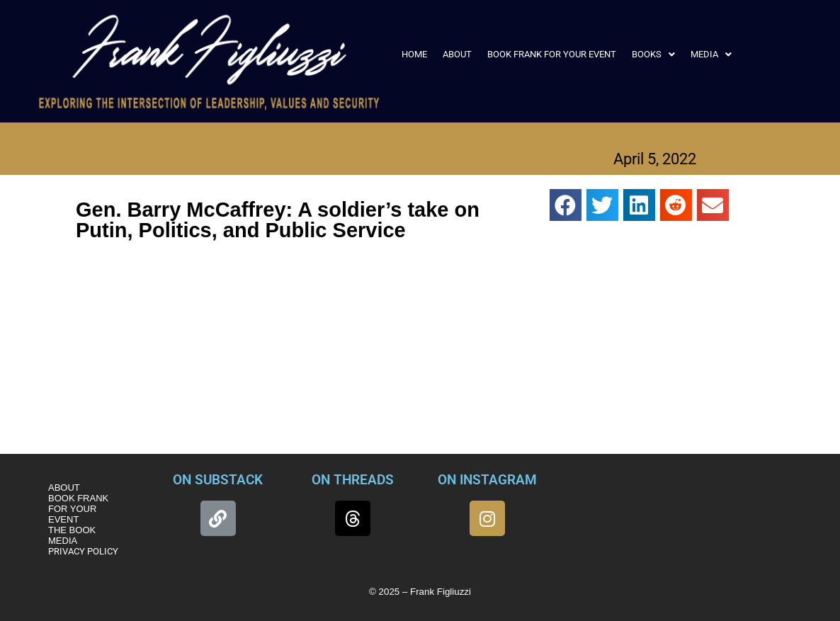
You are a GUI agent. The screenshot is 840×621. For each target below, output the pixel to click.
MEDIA (711, 54)
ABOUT (457, 54)
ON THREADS (353, 480)
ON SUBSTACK (218, 480)
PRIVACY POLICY (83, 551)
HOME (414, 54)
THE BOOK (72, 530)
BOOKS (653, 54)
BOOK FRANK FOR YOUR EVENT (552, 54)
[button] (653, 54)
